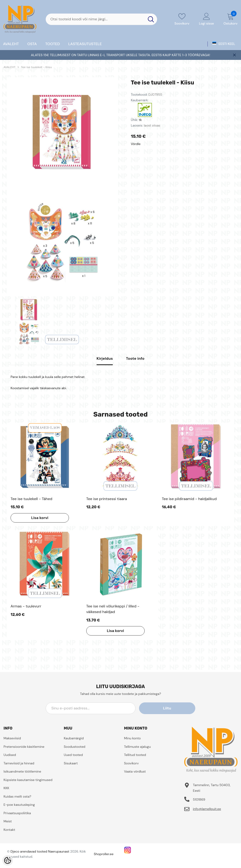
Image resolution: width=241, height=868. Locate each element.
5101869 (199, 799)
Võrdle (136, 144)
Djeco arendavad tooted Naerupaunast (40, 851)
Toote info (135, 358)
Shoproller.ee (104, 854)
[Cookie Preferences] (8, 860)
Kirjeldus (105, 358)
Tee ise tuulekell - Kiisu (36, 67)
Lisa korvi (39, 518)
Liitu (174, 708)
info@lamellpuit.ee (207, 809)
